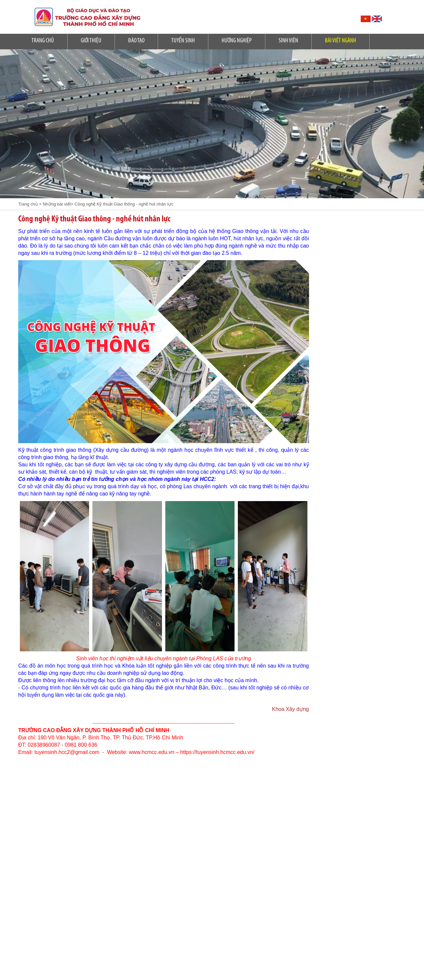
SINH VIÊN (288, 41)
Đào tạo (136, 41)
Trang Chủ (43, 41)
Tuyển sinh (183, 41)
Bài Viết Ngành (341, 41)
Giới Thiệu (91, 41)
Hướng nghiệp (237, 41)
